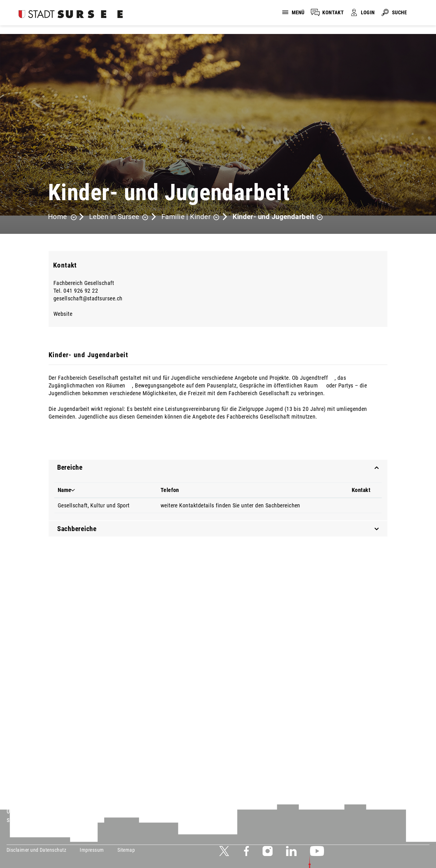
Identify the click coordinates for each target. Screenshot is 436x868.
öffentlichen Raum (299, 385)
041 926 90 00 (27, 811)
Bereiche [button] (70, 467)
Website (66, 314)
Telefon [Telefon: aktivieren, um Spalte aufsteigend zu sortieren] (170, 490)
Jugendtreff (317, 378)
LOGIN (368, 12)
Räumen (119, 385)
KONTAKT (333, 12)
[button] (119, 217)
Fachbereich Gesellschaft (84, 283)
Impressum (92, 850)
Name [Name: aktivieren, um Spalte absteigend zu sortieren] (65, 490)
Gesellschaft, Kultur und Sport (94, 505)
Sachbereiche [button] (77, 529)
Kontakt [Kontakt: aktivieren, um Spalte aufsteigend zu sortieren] (361, 490)
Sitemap (126, 850)
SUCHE (399, 12)
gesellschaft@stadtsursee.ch (88, 298)
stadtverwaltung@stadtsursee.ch (53, 820)
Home (58, 217)
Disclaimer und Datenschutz (36, 850)
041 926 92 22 (81, 291)
